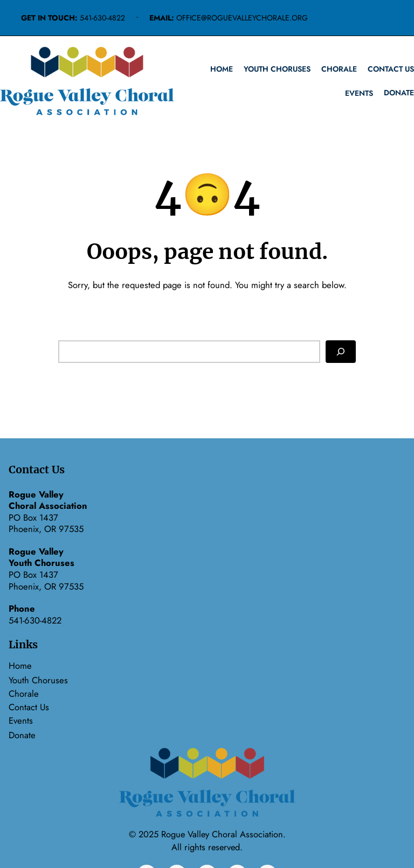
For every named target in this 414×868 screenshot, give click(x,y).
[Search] (341, 351)
